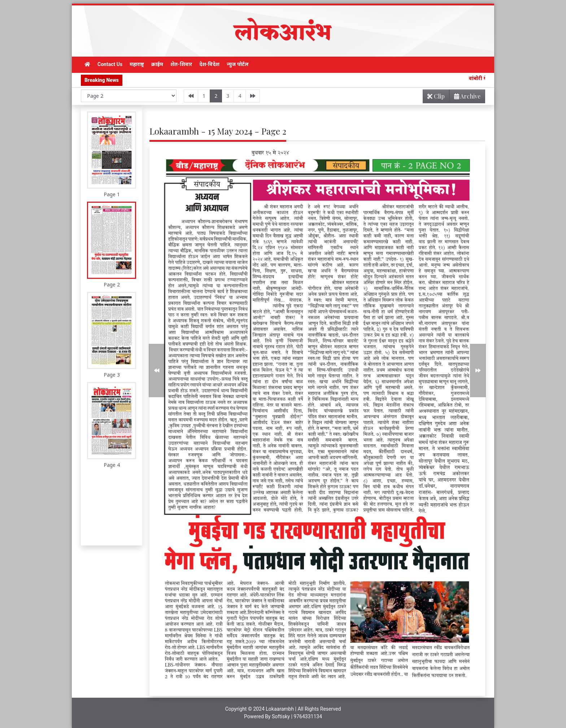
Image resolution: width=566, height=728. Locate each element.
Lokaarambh (280, 709)
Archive (465, 98)
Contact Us (110, 64)
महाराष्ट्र (137, 64)
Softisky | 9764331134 (297, 716)
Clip (436, 96)
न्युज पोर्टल (238, 64)
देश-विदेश (210, 64)
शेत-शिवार (181, 64)
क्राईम (157, 64)
